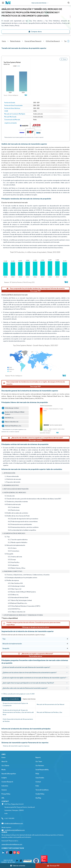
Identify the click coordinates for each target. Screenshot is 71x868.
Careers (4, 790)
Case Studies (40, 778)
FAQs (37, 774)
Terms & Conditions (42, 790)
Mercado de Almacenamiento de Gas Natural (50, 704)
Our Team (39, 762)
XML (3, 798)
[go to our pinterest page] (15, 853)
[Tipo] (67, 639)
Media (4, 770)
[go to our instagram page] (18, 853)
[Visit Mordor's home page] (8, 3)
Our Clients (5, 766)
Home (3, 757)
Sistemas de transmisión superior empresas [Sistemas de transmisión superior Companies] (16, 746)
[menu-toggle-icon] (3, 3)
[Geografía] (67, 648)
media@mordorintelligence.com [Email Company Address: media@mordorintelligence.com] (15, 830)
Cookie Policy (40, 794)
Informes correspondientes (11, 699)
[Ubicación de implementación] (67, 644)
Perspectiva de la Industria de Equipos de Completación (15, 704)
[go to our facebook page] (7, 853)
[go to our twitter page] (11, 853)
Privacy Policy (6, 794)
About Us (4, 762)
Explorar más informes (29, 699)
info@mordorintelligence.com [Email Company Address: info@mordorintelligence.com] (14, 823)
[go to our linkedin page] (3, 853)
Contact (38, 782)
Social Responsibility (42, 770)
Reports (38, 757)
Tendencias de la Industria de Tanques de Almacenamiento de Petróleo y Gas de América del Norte (18, 712)
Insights (4, 778)
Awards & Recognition (9, 774)
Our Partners (40, 766)
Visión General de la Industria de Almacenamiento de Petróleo (18, 720)
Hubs (37, 786)
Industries (5, 786)
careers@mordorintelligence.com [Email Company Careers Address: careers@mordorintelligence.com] (12, 844)
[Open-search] (69, 3)
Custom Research (7, 782)
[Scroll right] (68, 41)
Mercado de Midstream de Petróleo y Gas (49, 712)
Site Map (38, 798)
